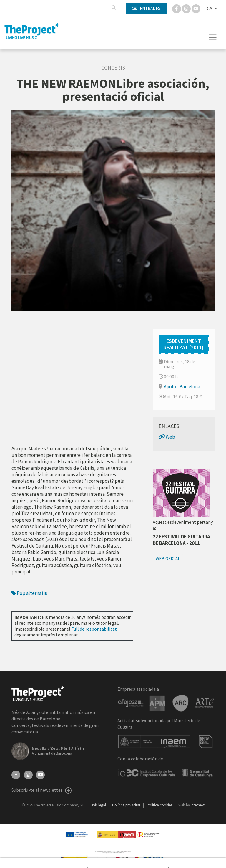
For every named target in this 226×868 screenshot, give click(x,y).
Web (167, 437)
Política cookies (160, 805)
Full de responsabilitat (94, 629)
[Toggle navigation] (213, 37)
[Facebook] (177, 8)
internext (198, 805)
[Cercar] (114, 8)
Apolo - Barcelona (182, 386)
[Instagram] (187, 8)
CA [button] (210, 9)
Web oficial (168, 559)
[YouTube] (40, 774)
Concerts (113, 68)
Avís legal (99, 805)
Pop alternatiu (30, 593)
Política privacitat (127, 805)
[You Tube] (196, 8)
